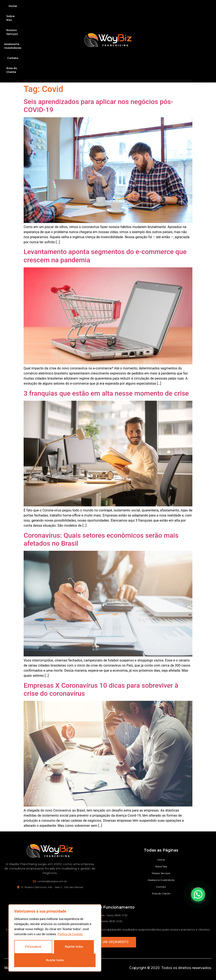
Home (13, 6)
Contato (13, 58)
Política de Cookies (70, 934)
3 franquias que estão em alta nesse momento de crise (106, 393)
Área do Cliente (12, 70)
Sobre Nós (10, 18)
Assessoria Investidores (161, 880)
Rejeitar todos (74, 947)
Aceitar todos (55, 960)
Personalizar (33, 947)
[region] (55, 938)
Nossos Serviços (12, 32)
